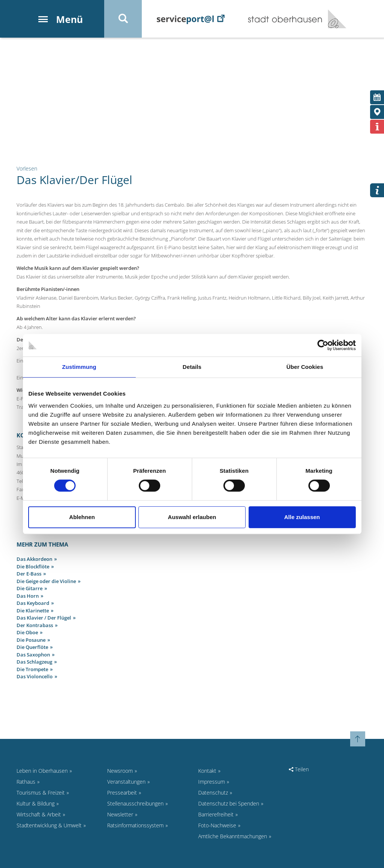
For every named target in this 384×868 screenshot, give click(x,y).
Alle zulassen (302, 517)
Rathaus (26, 782)
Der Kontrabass (35, 625)
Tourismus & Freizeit (41, 793)
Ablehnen (82, 517)
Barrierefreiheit (216, 814)
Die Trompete (32, 669)
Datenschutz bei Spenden (229, 803)
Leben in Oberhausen (42, 771)
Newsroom (120, 771)
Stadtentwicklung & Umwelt (49, 825)
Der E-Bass (29, 574)
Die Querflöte (32, 647)
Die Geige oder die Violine (46, 581)
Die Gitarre (30, 588)
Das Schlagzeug (34, 662)
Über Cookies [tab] (305, 367)
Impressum (212, 782)
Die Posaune (31, 640)
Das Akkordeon (34, 559)
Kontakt (207, 771)
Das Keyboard (33, 603)
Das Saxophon (33, 655)
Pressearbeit (122, 793)
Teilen (299, 769)
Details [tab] (192, 367)
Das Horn (28, 596)
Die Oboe (27, 632)
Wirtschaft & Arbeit (39, 814)
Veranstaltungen (126, 782)
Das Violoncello (35, 676)
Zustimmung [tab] (79, 367)
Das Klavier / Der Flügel (44, 618)
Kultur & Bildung (36, 803)
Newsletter (120, 814)
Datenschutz (213, 793)
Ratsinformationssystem (135, 825)
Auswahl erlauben (192, 517)
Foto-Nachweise (217, 825)
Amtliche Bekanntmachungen (233, 836)
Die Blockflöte (33, 566)
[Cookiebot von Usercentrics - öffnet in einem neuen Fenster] (323, 345)
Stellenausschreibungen (135, 803)
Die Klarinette (33, 611)
